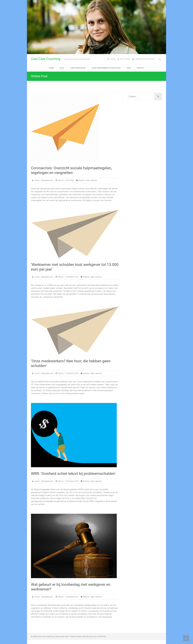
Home (51, 68)
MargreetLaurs (47, 180)
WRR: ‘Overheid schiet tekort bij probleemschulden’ (73, 474)
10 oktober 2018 (71, 277)
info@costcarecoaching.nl (145, 59)
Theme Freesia (76, 636)
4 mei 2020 (69, 180)
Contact (140, 68)
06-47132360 (125, 59)
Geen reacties (91, 180)
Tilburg (113, 59)
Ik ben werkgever (78, 68)
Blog (62, 68)
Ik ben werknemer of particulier (106, 68)
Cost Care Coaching (46, 59)
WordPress (101, 636)
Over (129, 68)
